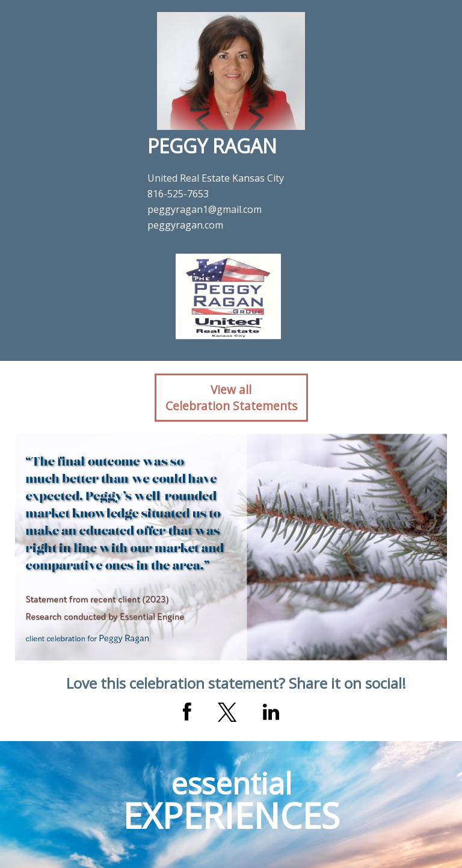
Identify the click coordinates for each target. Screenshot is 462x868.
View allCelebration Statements (231, 398)
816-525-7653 (178, 194)
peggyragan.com (185, 225)
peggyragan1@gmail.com (205, 209)
